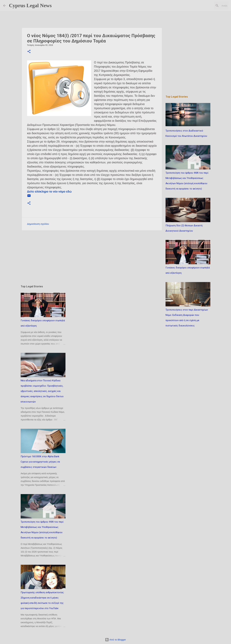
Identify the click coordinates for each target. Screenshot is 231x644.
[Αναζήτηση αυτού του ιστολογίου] (212, 6)
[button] (29, 52)
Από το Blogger (115, 640)
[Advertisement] (92, 258)
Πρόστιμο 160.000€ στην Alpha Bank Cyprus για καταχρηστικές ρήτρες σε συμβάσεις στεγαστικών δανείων (40, 462)
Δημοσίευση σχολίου (38, 224)
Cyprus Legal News (30, 5)
